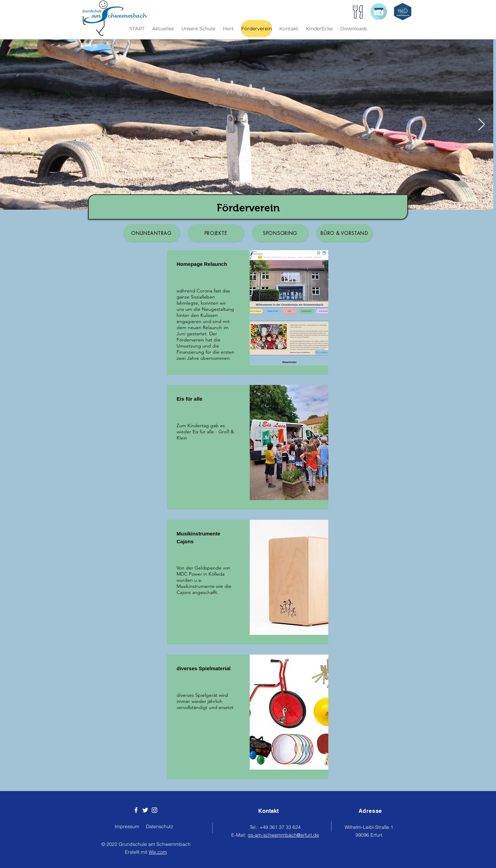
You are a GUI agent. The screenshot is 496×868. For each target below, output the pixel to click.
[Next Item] (482, 125)
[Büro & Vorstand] (344, 233)
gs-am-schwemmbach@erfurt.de (283, 835)
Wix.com (158, 852)
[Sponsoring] (280, 233)
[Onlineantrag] (151, 233)
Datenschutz (160, 826)
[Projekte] (216, 233)
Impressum (127, 826)
